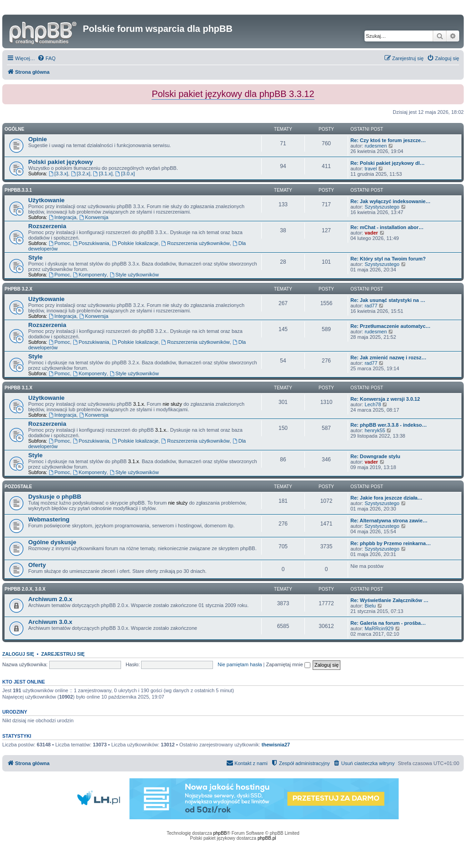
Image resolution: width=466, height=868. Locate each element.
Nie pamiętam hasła (240, 664)
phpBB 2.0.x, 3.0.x (25, 589)
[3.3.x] (58, 174)
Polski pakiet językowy (61, 162)
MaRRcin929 (379, 628)
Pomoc (59, 243)
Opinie (38, 139)
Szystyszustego (382, 207)
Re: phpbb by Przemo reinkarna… (391, 543)
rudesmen (376, 146)
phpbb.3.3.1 (18, 190)
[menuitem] (46, 58)
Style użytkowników (134, 275)
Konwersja (94, 217)
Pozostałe (18, 487)
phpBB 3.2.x (18, 289)
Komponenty (90, 275)
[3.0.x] (125, 174)
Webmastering (49, 519)
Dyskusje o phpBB (55, 497)
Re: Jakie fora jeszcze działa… (386, 498)
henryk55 (375, 430)
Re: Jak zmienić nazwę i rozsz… (388, 357)
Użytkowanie (46, 200)
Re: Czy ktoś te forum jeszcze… (388, 140)
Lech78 (373, 404)
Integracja (63, 217)
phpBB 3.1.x (18, 388)
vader (371, 233)
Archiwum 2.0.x (50, 599)
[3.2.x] (81, 174)
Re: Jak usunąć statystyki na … (388, 300)
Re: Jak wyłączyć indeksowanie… (390, 201)
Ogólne (14, 129)
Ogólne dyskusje (52, 542)
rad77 (371, 306)
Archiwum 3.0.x (50, 622)
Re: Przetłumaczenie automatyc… (390, 326)
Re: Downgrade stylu (375, 456)
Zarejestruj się (63, 654)
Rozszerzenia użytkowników (195, 243)
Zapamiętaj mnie (288, 664)
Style (35, 258)
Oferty (37, 565)
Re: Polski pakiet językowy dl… (387, 163)
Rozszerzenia (47, 226)
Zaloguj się (18, 654)
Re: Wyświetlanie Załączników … (390, 600)
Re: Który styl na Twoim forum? (388, 259)
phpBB (220, 833)
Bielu (370, 606)
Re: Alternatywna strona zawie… (389, 521)
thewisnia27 (276, 745)
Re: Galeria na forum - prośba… (388, 623)
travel (371, 168)
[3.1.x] (103, 174)
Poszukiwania (91, 243)
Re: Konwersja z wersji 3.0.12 (385, 399)
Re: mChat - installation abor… (387, 227)
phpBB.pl (267, 838)
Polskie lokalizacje (135, 243)
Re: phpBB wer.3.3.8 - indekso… (389, 425)
